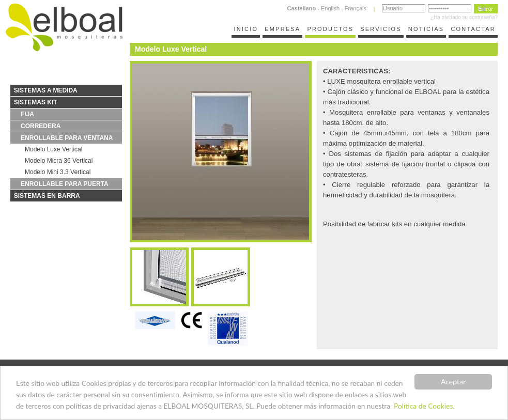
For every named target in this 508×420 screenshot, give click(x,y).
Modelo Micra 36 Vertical (59, 161)
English (330, 8)
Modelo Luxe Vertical (53, 149)
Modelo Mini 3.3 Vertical (58, 172)
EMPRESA (282, 29)
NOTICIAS (426, 29)
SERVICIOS (381, 29)
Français (356, 8)
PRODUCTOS (330, 29)
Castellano (302, 8)
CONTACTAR (473, 29)
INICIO (246, 29)
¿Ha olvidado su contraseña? (464, 17)
